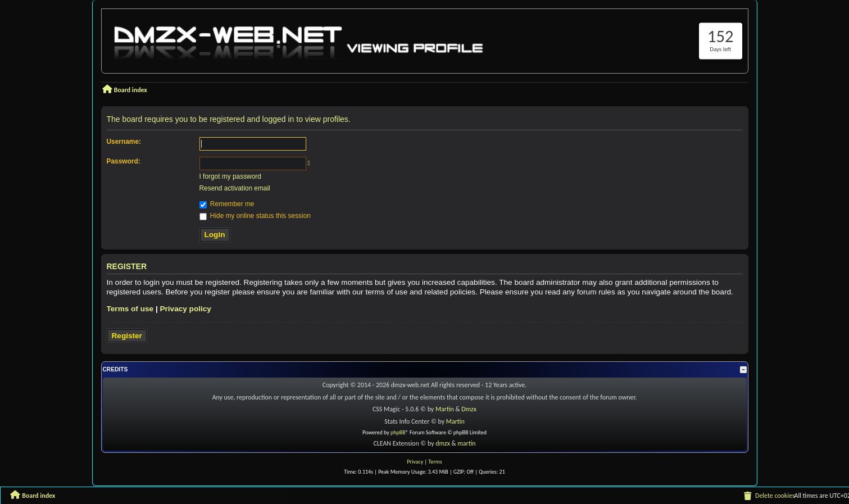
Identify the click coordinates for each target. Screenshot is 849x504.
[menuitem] (769, 496)
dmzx (443, 443)
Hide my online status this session (255, 216)
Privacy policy (185, 309)
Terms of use (130, 309)
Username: (124, 142)
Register (127, 336)
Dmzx (469, 409)
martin (466, 443)
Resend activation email (235, 188)
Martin (445, 409)
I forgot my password (230, 176)
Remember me (227, 204)
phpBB (398, 432)
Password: (124, 161)
